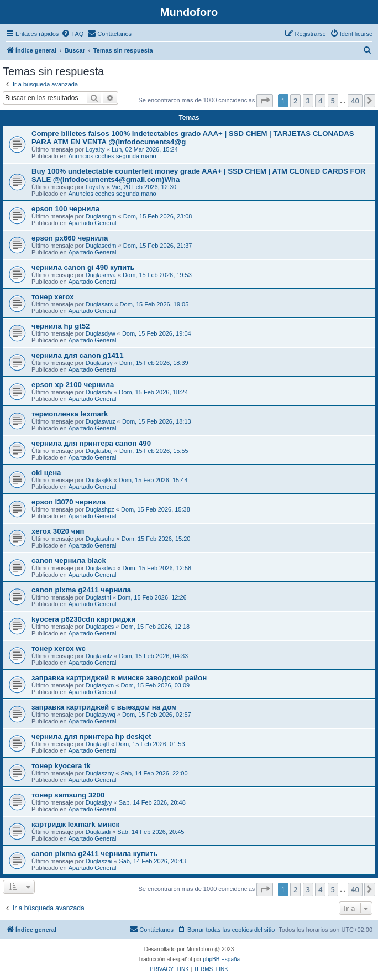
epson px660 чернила (70, 238)
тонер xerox (53, 297)
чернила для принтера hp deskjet (91, 736)
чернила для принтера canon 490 (91, 443)
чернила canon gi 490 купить (83, 267)
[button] (265, 101)
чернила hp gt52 (61, 326)
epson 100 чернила (65, 209)
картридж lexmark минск (75, 824)
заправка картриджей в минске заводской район (119, 678)
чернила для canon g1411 (78, 355)
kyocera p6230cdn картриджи (83, 619)
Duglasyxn (100, 685)
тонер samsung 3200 (68, 795)
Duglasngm (101, 216)
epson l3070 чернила (69, 502)
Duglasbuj (99, 451)
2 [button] (295, 101)
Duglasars (99, 304)
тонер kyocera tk (61, 766)
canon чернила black (69, 561)
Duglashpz (100, 509)
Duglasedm (101, 246)
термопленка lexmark (70, 414)
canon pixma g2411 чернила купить (95, 854)
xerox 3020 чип (58, 531)
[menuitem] (72, 34)
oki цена (46, 473)
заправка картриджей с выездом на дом (104, 707)
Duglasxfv (99, 392)
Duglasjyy (99, 802)
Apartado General (93, 223)
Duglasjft (98, 744)
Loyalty (95, 149)
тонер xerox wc (59, 648)
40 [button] (355, 101)
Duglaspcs (100, 627)
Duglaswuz (101, 421)
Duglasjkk (99, 480)
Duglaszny (100, 773)
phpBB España (221, 959)
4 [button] (320, 101)
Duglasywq (101, 715)
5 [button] (333, 101)
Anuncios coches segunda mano (112, 156)
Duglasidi (98, 832)
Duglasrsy (99, 363)
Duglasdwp (101, 568)
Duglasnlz (99, 656)
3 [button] (308, 101)
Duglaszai (99, 861)
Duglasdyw (101, 333)
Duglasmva (101, 275)
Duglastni (98, 597)
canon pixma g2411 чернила (81, 590)
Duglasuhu (100, 539)
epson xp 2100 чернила (73, 385)
